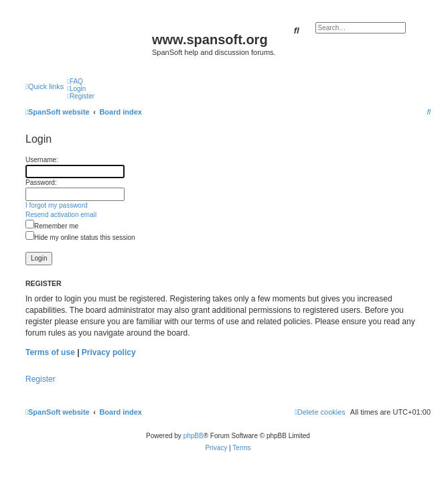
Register (41, 379)
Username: (42, 160)
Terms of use (50, 352)
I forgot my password (57, 205)
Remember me (52, 226)
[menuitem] (75, 81)
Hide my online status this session (80, 237)
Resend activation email (61, 215)
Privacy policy (109, 352)
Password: (41, 183)
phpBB (194, 436)
